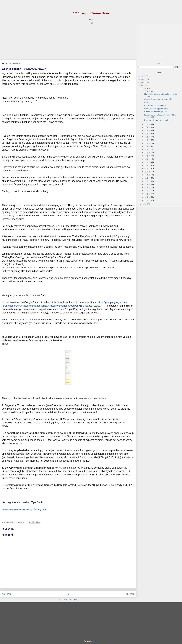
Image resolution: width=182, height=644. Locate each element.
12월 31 (148, 91)
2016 (143, 79)
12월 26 (148, 137)
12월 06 (148, 184)
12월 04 (148, 191)
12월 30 (148, 124)
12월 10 (148, 172)
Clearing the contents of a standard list (158, 99)
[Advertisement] (68, 41)
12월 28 (148, 130)
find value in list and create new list (157, 120)
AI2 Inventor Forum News (91, 13)
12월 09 (148, 175)
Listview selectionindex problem (156, 112)
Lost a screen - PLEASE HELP (155, 106)
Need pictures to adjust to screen (156, 109)
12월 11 (148, 168)
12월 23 (148, 146)
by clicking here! (25, 509)
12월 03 (148, 194)
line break (148, 102)
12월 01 (148, 200)
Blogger (95, 641)
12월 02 (148, 197)
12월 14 (148, 159)
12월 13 (148, 162)
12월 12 (148, 165)
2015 (143, 83)
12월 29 (148, 127)
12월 (145, 88)
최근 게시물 (7, 594)
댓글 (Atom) (73, 600)
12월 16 (148, 153)
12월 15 (148, 156)
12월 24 (148, 143)
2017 (143, 76)
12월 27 (148, 134)
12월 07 (148, 181)
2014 (143, 86)
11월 (145, 204)
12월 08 (148, 178)
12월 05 (148, 187)
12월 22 (148, 149)
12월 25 (148, 140)
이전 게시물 (130, 594)
